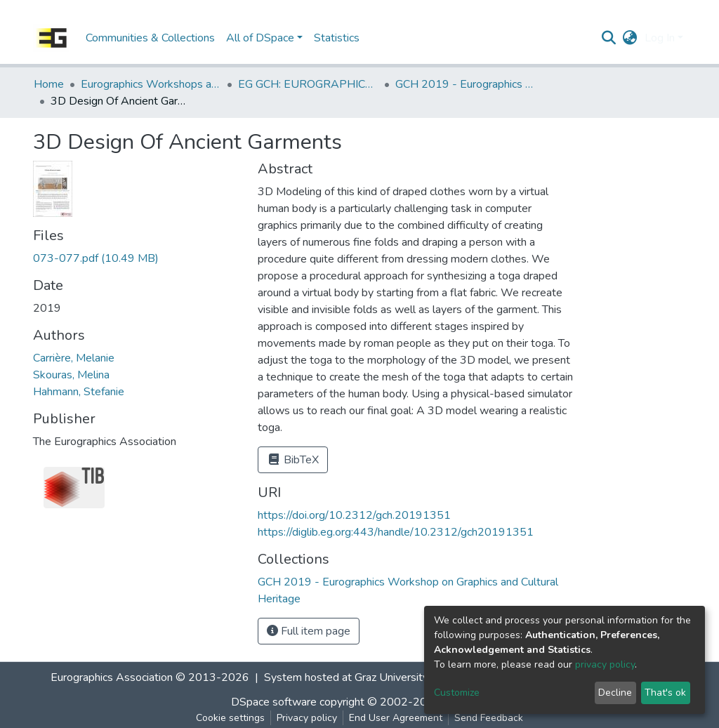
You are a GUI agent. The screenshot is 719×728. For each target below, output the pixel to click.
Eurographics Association (112, 677)
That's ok (665, 693)
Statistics (337, 38)
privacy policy (605, 664)
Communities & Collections (150, 38)
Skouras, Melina (71, 375)
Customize (457, 693)
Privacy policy (307, 718)
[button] (630, 38)
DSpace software (274, 702)
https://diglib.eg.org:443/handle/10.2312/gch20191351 (396, 532)
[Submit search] (609, 38)
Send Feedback (489, 718)
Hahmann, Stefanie (79, 392)
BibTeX (293, 460)
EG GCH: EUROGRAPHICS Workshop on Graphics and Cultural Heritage (308, 84)
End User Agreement (396, 718)
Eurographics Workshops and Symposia (151, 84)
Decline (615, 693)
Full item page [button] (309, 631)
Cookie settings (230, 718)
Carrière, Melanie (74, 358)
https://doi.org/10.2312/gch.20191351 (354, 515)
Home (49, 84)
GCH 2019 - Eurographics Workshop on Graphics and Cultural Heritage (466, 84)
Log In (660, 38)
